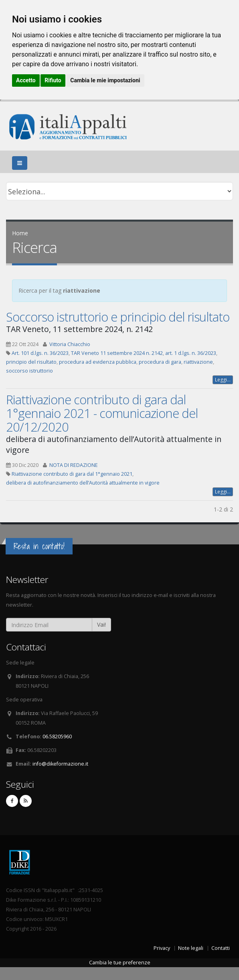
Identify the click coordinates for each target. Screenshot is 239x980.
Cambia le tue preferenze (120, 963)
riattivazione (198, 362)
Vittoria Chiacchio (70, 344)
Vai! (101, 624)
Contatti (221, 948)
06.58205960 (57, 737)
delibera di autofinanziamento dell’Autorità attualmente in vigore (83, 483)
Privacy (162, 948)
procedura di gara (160, 362)
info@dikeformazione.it (60, 764)
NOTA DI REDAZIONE (74, 465)
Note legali (191, 948)
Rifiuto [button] (53, 80)
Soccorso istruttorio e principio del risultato (118, 317)
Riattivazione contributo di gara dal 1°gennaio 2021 (72, 474)
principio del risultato (31, 362)
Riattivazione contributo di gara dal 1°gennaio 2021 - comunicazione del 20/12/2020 (102, 413)
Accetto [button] (26, 80)
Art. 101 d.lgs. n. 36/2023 (40, 353)
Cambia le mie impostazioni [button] (105, 80)
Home (20, 233)
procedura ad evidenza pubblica (98, 362)
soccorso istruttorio (29, 371)
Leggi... (223, 380)
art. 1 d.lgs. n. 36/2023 (191, 353)
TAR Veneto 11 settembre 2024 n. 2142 (117, 353)
